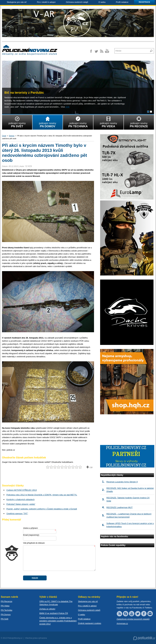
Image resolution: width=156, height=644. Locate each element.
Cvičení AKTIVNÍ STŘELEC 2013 (22, 490)
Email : (31, 535)
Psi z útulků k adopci (46, 2)
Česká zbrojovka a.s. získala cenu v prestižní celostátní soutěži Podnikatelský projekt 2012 (58, 621)
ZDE (67, 107)
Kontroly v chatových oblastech (20, 499)
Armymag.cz (122, 623)
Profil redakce (122, 2)
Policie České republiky (113, 545)
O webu (102, 2)
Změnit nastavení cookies (90, 623)
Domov (12, 136)
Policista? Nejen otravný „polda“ (21, 504)
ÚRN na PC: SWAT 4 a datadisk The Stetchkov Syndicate (56, 603)
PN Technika (7, 610)
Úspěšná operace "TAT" (17, 514)
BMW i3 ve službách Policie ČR (54, 613)
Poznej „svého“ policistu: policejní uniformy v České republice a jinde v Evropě (42, 509)
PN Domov (6, 615)
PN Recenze (7, 601)
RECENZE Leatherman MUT (120, 507)
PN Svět (5, 619)
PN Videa (5, 606)
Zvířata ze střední (47, 609)
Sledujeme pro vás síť (17, 2)
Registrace (144, 2)
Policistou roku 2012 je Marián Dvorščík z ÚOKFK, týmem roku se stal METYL (42, 495)
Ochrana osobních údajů (77, 2)
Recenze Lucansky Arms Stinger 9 (122, 482)
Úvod (4, 136)
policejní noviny (17, 121)
